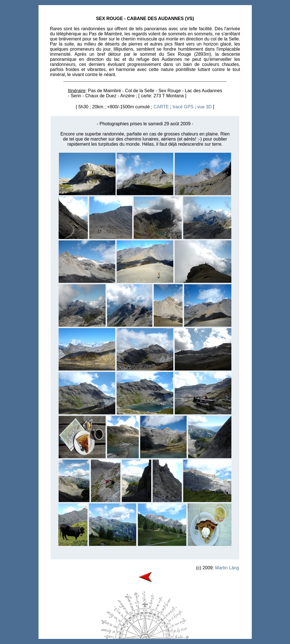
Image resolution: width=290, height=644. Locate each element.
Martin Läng (227, 568)
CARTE (161, 107)
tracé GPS (183, 107)
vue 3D (205, 107)
